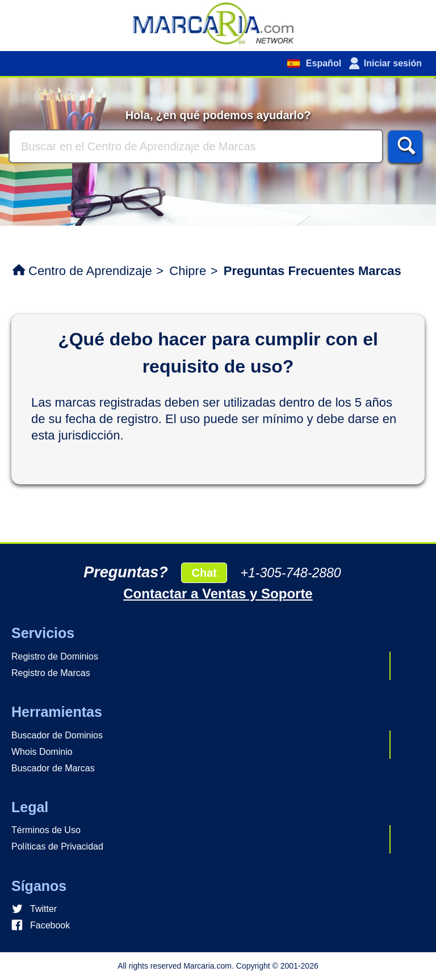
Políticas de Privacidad (57, 846)
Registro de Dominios (55, 656)
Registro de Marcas (51, 673)
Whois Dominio (42, 752)
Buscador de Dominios (57, 735)
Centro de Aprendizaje (90, 271)
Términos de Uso (46, 830)
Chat (204, 573)
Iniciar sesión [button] (393, 63)
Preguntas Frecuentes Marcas (313, 271)
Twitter (43, 909)
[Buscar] (196, 146)
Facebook (50, 925)
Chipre (188, 271)
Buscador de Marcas (53, 768)
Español (322, 63)
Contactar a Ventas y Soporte (218, 594)
